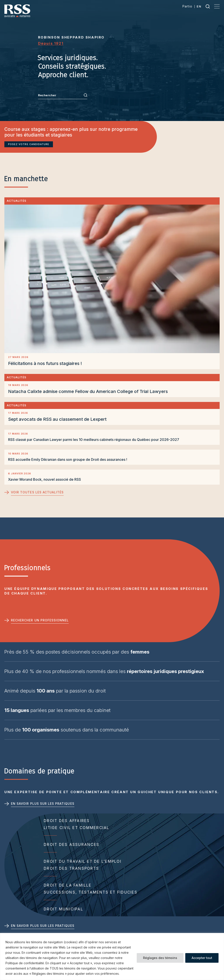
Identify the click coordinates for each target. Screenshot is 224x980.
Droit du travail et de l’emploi (83, 861)
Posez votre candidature (29, 144)
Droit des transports (71, 868)
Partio (187, 6)
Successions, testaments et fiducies (91, 892)
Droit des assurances (72, 845)
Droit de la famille (68, 885)
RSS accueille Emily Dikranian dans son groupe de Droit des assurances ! (68, 459)
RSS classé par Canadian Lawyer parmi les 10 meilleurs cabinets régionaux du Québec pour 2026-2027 (94, 440)
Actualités (17, 201)
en (199, 6)
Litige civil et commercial (77, 828)
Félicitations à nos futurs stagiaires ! (45, 363)
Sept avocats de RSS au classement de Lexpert (57, 419)
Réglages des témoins (160, 958)
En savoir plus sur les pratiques (43, 804)
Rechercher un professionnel (40, 620)
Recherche (208, 6)
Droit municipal (63, 909)
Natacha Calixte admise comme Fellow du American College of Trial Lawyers (88, 391)
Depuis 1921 (51, 43)
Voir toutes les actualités (37, 492)
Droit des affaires (67, 821)
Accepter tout (202, 958)
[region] (112, 956)
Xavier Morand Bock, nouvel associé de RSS (45, 479)
